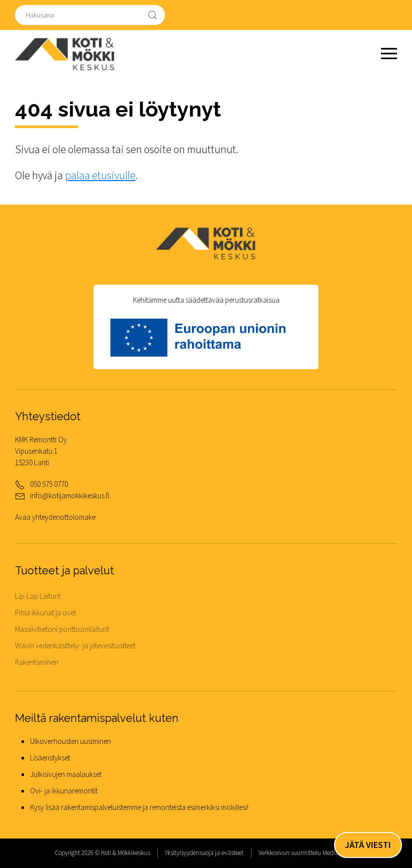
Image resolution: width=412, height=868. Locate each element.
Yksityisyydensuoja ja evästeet (204, 853)
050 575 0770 (49, 484)
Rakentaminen (37, 662)
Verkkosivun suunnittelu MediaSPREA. (308, 853)
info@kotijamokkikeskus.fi (70, 496)
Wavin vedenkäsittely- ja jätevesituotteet (75, 646)
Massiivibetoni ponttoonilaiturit (62, 629)
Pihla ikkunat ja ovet (45, 613)
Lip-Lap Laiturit (38, 596)
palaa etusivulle (100, 176)
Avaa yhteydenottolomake (55, 517)
